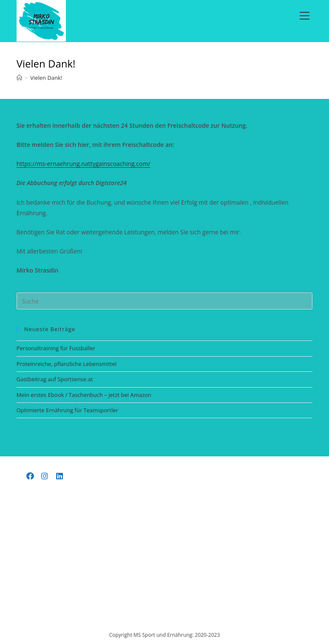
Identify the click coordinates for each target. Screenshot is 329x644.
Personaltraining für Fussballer (56, 348)
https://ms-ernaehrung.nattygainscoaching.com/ (84, 164)
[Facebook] (30, 476)
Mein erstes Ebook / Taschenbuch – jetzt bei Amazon (84, 395)
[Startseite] (19, 78)
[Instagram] (45, 476)
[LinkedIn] (60, 476)
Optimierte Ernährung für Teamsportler (67, 410)
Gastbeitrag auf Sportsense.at (55, 379)
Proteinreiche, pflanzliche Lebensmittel (67, 364)
